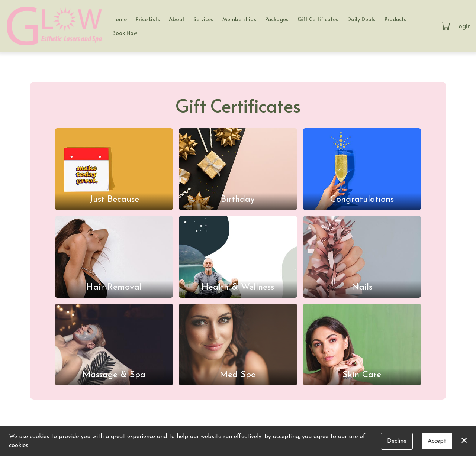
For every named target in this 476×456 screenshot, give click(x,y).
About (177, 19)
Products (395, 19)
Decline (397, 441)
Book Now (125, 33)
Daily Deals (361, 19)
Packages (277, 19)
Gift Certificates (318, 19)
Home (120, 19)
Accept (437, 441)
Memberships (239, 19)
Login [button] (464, 26)
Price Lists (148, 19)
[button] (446, 26)
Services (203, 19)
